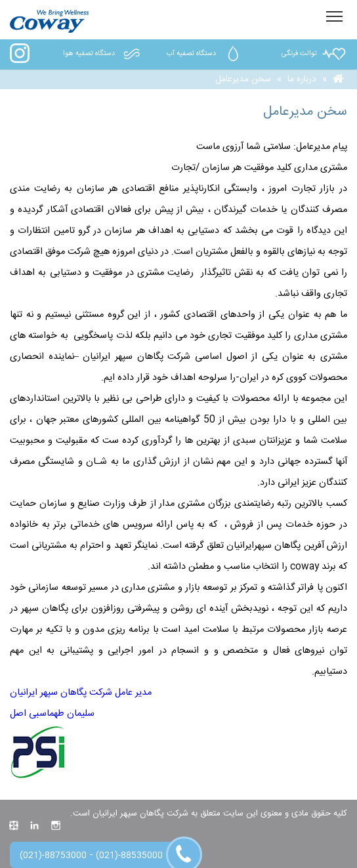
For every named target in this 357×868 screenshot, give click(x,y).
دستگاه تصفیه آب (206, 54)
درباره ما (302, 80)
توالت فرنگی (314, 54)
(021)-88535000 (129, 856)
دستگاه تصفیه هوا (104, 54)
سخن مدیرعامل (243, 80)
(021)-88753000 (53, 856)
